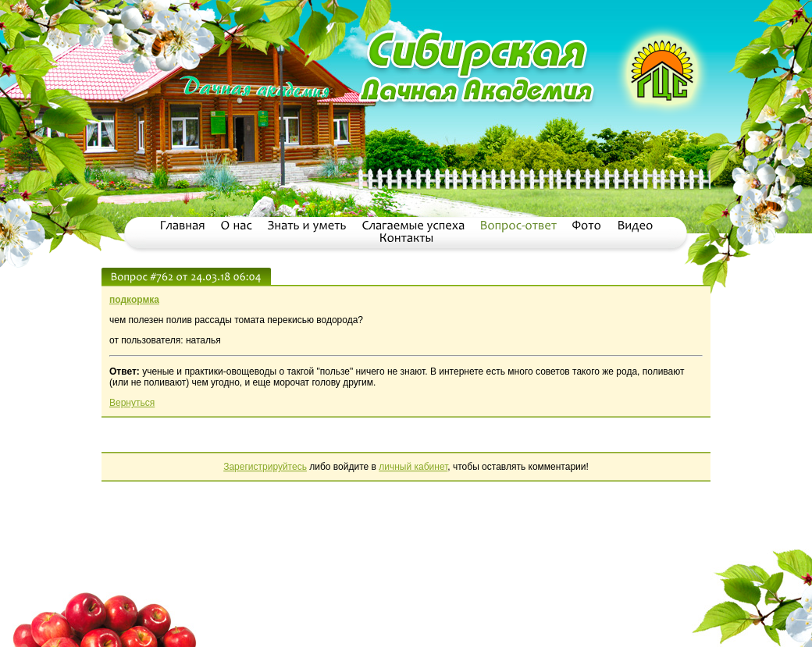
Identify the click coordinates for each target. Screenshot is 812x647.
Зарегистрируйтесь (265, 467)
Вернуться (132, 403)
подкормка (134, 300)
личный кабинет (413, 467)
